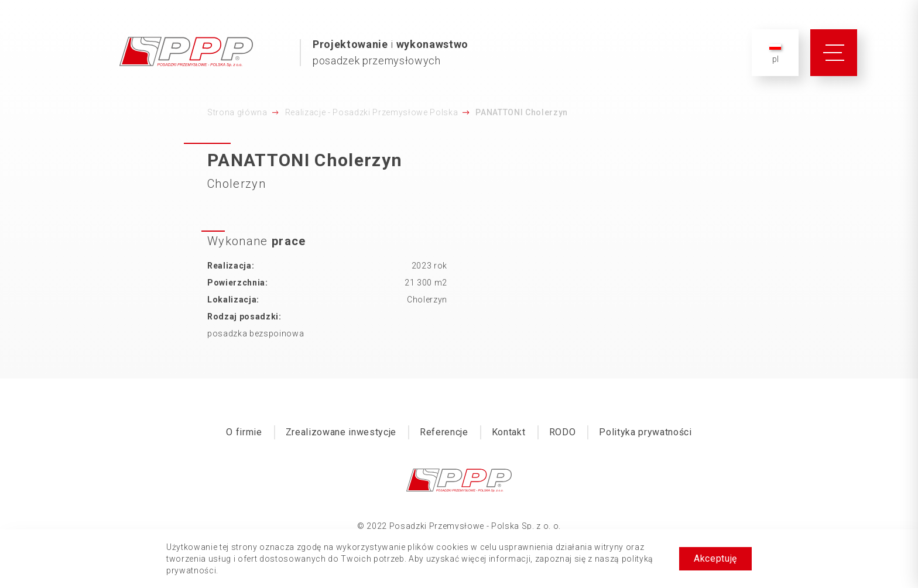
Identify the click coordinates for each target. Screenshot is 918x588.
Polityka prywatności (645, 432)
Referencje (444, 432)
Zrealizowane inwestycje (341, 432)
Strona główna (237, 112)
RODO (563, 432)
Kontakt (509, 432)
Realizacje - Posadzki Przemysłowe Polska (372, 112)
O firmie (244, 432)
